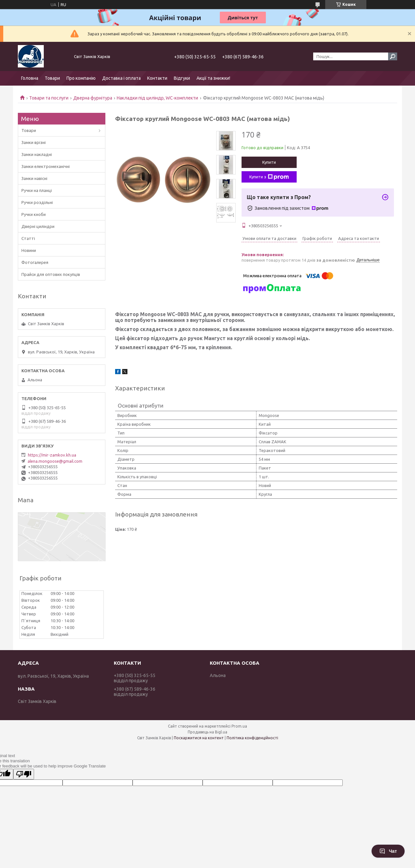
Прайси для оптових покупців (51, 274)
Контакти (157, 78)
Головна (30, 78)
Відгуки (182, 78)
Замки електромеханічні (46, 166)
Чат (388, 851)
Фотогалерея (35, 262)
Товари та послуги (49, 98)
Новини (29, 250)
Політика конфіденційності (252, 738)
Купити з (269, 177)
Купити (269, 162)
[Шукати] (393, 56)
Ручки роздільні (37, 202)
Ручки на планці (37, 190)
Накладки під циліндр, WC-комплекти (157, 98)
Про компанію (81, 78)
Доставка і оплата (121, 78)
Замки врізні (34, 142)
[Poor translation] (24, 774)
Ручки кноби (34, 214)
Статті (28, 238)
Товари (52, 78)
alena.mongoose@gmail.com (55, 461)
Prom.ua (239, 726)
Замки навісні (34, 178)
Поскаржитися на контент (199, 738)
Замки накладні (37, 154)
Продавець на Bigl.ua (207, 732)
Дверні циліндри (38, 226)
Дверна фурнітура (93, 98)
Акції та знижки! (213, 78)
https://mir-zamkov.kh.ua (52, 455)
